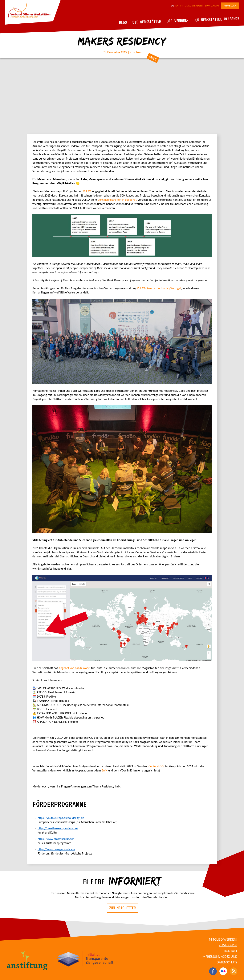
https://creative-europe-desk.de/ (58, 829)
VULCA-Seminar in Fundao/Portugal (159, 289)
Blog (123, 22)
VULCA (88, 192)
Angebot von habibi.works (75, 668)
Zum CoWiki (212, 6)
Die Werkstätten (147, 22)
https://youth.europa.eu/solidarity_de (61, 818)
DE (173, 6)
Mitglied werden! (192, 6)
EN (177, 6)
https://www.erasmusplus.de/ (56, 839)
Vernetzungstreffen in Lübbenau (117, 200)
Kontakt (231, 951)
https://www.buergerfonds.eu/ (56, 850)
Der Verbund (177, 21)
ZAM (105, 771)
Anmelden (230, 6)
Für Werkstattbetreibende (216, 19)
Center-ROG (156, 767)
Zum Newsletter (122, 908)
